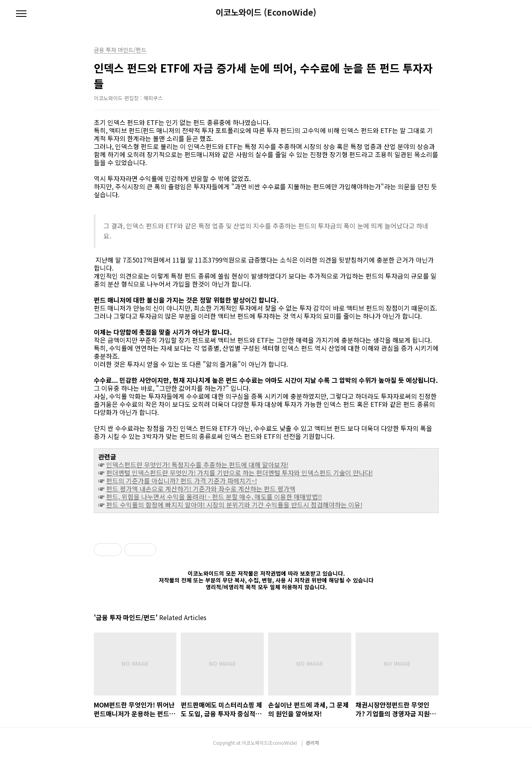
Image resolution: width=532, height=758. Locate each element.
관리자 (313, 743)
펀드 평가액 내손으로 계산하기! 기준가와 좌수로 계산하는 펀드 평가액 (201, 489)
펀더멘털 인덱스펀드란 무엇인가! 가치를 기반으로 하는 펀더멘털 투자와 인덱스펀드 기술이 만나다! (240, 473)
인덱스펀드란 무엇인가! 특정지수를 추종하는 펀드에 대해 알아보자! (197, 465)
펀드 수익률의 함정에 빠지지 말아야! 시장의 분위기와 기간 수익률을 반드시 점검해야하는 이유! (234, 505)
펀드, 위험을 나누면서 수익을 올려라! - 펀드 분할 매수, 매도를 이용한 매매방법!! (214, 497)
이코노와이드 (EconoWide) (266, 12)
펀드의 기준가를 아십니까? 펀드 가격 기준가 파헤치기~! (182, 481)
